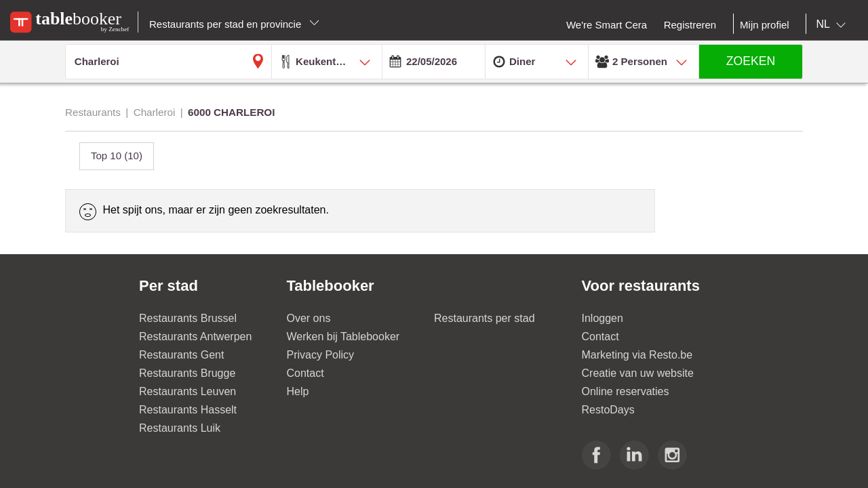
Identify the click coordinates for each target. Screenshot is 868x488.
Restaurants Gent (181, 355)
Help (298, 391)
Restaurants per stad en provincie (234, 24)
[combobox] (834, 24)
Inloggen (603, 318)
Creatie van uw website (638, 373)
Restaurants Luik (180, 428)
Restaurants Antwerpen (195, 337)
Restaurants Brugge (187, 373)
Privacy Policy (321, 355)
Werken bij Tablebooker (343, 337)
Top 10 (117, 156)
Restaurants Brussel (188, 318)
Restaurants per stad (485, 318)
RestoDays (608, 410)
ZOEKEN (751, 61)
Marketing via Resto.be (637, 355)
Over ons (309, 318)
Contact (305, 373)
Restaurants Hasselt (188, 410)
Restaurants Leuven (188, 391)
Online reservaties (626, 391)
